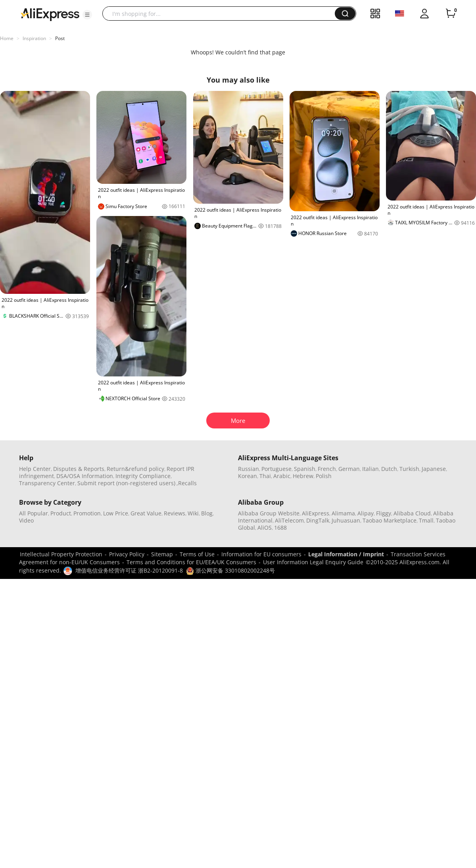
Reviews (175, 513)
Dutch (389, 469)
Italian (370, 469)
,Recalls (187, 483)
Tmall (426, 520)
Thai (265, 476)
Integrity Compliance (143, 476)
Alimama (343, 513)
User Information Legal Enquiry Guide (313, 562)
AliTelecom (289, 520)
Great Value (146, 513)
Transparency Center (47, 483)
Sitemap (162, 554)
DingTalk (318, 520)
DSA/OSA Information (85, 476)
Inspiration (34, 38)
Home (7, 38)
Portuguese (276, 469)
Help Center (35, 469)
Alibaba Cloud (412, 513)
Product (61, 513)
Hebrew (303, 476)
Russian (249, 469)
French (327, 469)
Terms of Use (197, 554)
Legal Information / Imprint (346, 554)
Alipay (366, 513)
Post (60, 38)
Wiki (193, 513)
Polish (324, 476)
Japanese (434, 469)
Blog (207, 513)
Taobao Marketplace (390, 520)
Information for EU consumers (261, 554)
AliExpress (316, 513)
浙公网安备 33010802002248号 (230, 570)
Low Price (116, 513)
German (349, 469)
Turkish (409, 469)
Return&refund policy (135, 469)
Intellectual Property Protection (61, 554)
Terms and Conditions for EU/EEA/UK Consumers (191, 562)
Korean (248, 476)
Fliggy (384, 513)
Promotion (87, 513)
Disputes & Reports (79, 469)
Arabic (282, 476)
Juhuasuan (346, 520)
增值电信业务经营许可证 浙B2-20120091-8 (129, 570)
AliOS (265, 528)
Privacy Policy (127, 554)
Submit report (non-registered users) (126, 483)
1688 (280, 528)
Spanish (305, 469)
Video (26, 520)
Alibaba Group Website (269, 513)
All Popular (34, 513)
